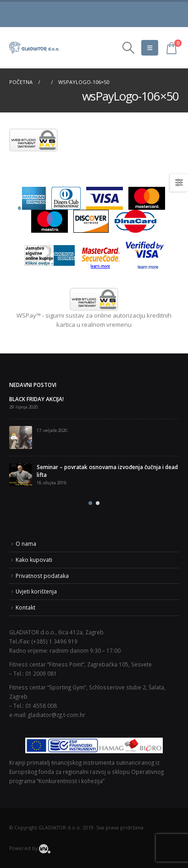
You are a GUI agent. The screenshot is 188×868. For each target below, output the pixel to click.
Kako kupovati (34, 560)
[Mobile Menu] (150, 48)
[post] (21, 437)
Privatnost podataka (42, 576)
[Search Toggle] (128, 48)
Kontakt (25, 607)
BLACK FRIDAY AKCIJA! (36, 399)
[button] (90, 503)
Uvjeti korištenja (36, 591)
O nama (26, 543)
